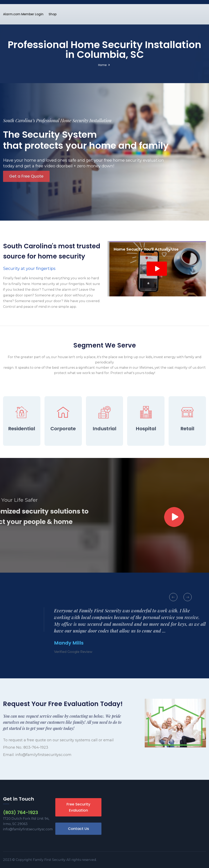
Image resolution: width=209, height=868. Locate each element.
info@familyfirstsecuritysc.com (43, 755)
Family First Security (50, 860)
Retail (187, 454)
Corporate (63, 454)
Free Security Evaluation (78, 807)
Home (102, 65)
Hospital (146, 454)
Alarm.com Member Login (23, 14)
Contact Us (78, 829)
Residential (22, 454)
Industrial (104, 454)
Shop (53, 14)
